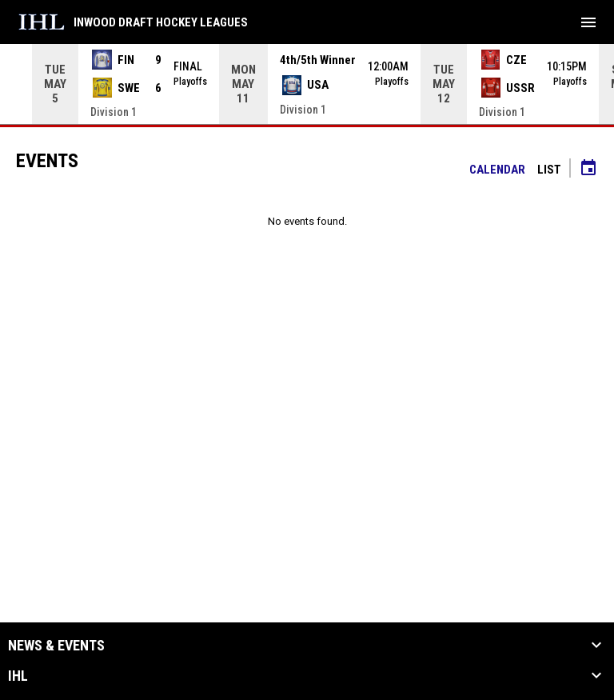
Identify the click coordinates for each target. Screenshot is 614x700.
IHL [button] (18, 676)
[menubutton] (588, 22)
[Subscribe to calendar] (588, 170)
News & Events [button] (56, 646)
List (549, 170)
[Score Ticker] (307, 84)
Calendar (497, 170)
